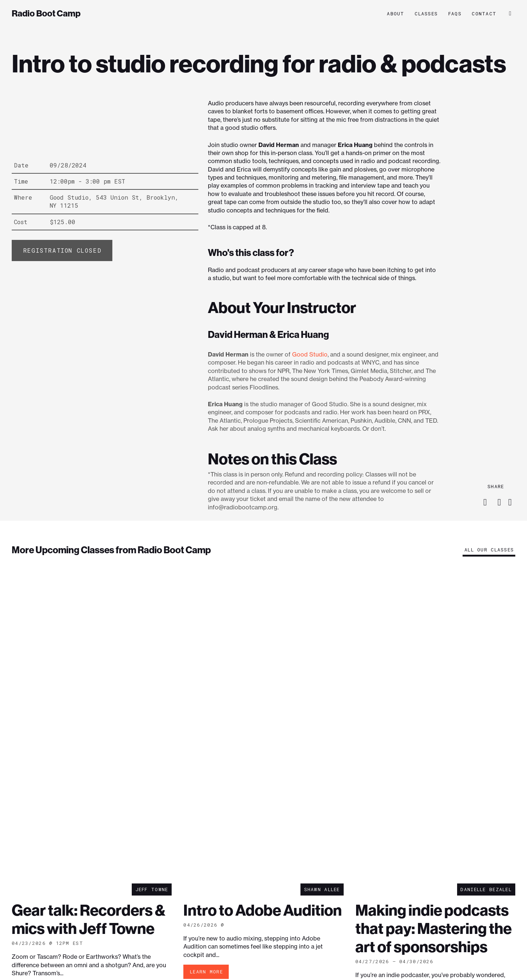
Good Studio (310, 354)
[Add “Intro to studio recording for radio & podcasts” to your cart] (62, 250)
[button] (510, 14)
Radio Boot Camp (46, 14)
